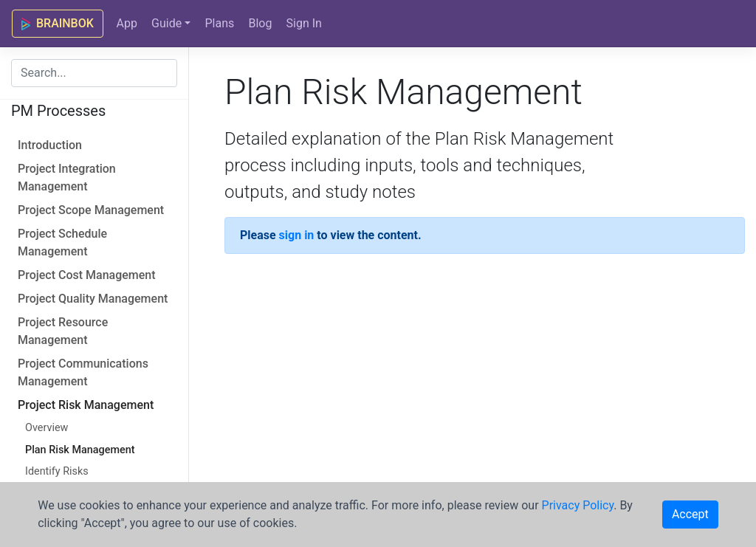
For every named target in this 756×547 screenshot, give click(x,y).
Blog (260, 23)
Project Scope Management (91, 210)
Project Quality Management (93, 299)
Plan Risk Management (80, 450)
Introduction (50, 145)
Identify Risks (57, 471)
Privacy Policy (578, 505)
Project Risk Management (86, 405)
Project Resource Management (63, 331)
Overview (47, 428)
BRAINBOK (58, 23)
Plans (219, 23)
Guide (166, 23)
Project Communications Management (83, 372)
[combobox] (94, 73)
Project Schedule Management (62, 242)
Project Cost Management (87, 275)
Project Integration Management (67, 178)
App (126, 23)
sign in (297, 235)
